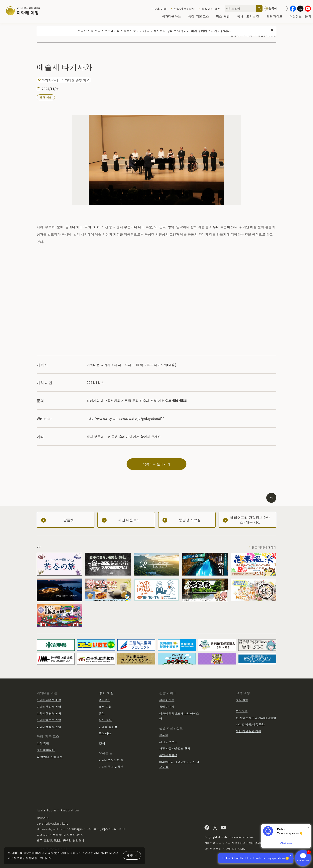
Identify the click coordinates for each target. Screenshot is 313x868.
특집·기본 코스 (201, 16)
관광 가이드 (276, 16)
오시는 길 (255, 16)
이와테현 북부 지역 (49, 727)
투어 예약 (105, 733)
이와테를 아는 (174, 16)
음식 (102, 713)
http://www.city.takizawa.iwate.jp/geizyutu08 (126, 418)
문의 (308, 16)
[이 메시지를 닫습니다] (272, 30)
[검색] (259, 8)
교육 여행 (160, 8)
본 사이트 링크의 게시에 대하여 (256, 718)
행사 (240, 16)
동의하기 (132, 855)
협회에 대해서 (211, 8)
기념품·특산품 (108, 727)
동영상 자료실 (168, 755)
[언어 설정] (276, 8)
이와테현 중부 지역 (49, 706)
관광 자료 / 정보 (184, 8)
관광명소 (105, 700)
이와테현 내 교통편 (111, 766)
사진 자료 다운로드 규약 (175, 748)
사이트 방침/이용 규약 (250, 724)
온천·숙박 (105, 720)
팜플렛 (164, 735)
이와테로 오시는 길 (111, 760)
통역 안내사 (167, 706)
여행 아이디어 (46, 750)
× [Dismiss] (308, 827)
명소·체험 (225, 16)
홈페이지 (126, 436)
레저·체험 (105, 706)
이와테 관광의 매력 (49, 700)
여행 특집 (43, 743)
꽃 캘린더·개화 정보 (50, 757)
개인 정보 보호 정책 (249, 731)
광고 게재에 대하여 (264, 547)
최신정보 (296, 16)
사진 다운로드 (168, 742)
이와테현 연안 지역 (49, 720)
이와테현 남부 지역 (49, 713)
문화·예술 (46, 97)
